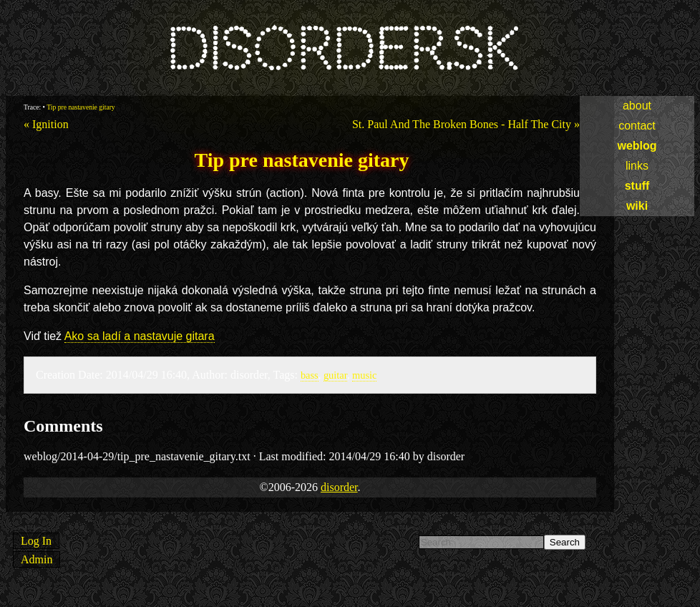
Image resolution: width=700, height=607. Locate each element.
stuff (637, 186)
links (637, 166)
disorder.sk (342, 50)
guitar (335, 375)
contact (637, 126)
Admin (37, 559)
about (637, 106)
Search (565, 542)
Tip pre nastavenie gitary (81, 107)
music (364, 375)
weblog (637, 146)
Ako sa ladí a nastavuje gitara (140, 336)
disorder (339, 487)
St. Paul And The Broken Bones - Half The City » (466, 124)
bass (310, 375)
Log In (36, 541)
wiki (637, 206)
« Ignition (46, 124)
